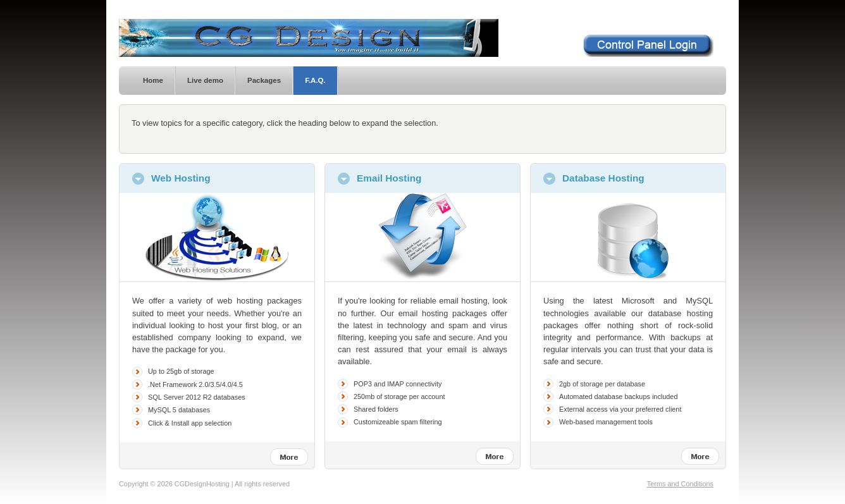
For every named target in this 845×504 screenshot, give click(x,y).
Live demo (205, 80)
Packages (264, 80)
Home (153, 80)
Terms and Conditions (680, 484)
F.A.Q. (315, 80)
